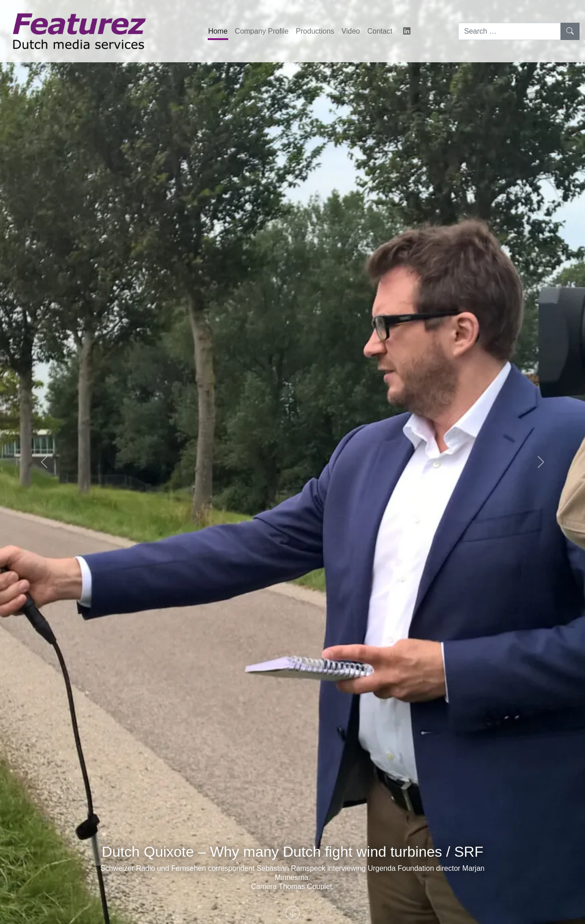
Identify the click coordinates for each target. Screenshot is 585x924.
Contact (380, 31)
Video (351, 31)
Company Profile (262, 31)
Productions (315, 31)
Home (218, 31)
